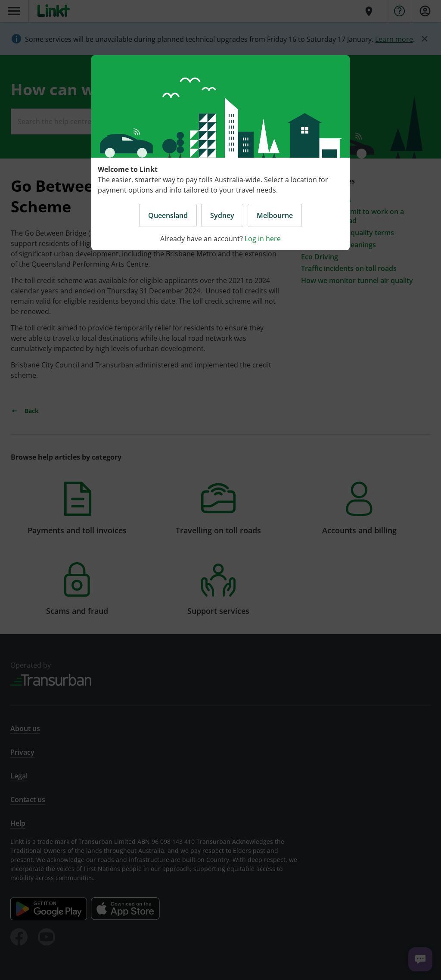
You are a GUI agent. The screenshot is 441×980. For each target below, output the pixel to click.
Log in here (263, 239)
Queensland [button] (168, 215)
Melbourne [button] (275, 215)
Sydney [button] (222, 215)
